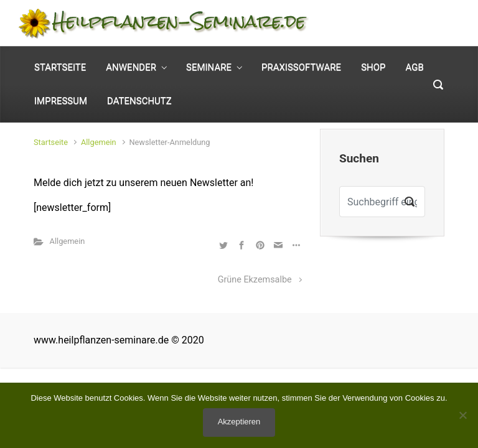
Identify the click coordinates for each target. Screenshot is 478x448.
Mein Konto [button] (413, 13)
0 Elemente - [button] (400, 33)
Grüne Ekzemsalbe (255, 280)
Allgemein (99, 142)
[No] (462, 415)
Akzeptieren (239, 422)
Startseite (51, 142)
